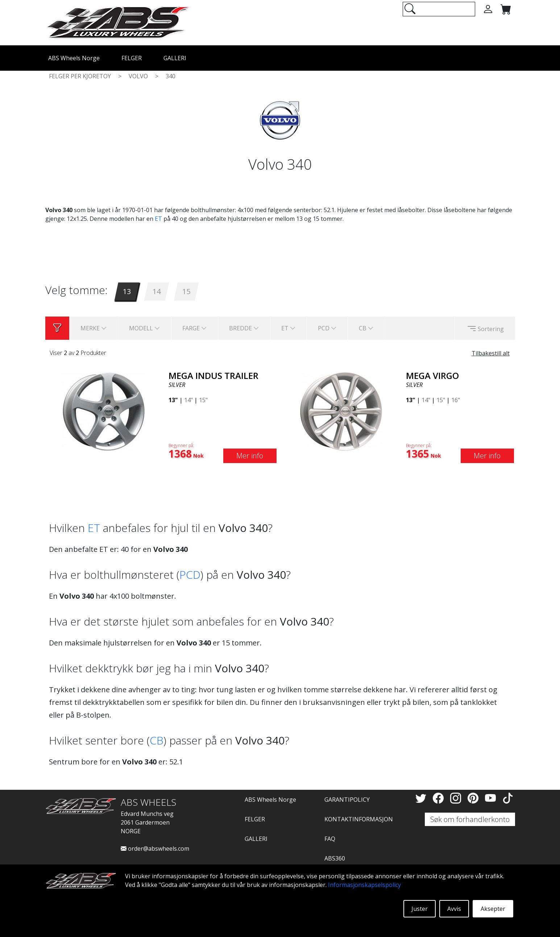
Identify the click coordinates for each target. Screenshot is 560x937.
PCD (190, 575)
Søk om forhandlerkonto (470, 819)
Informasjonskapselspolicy (364, 885)
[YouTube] (492, 798)
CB (157, 740)
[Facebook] (440, 798)
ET (158, 219)
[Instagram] (457, 798)
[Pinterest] (474, 798)
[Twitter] (422, 798)
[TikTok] (508, 798)
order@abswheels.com (155, 849)
